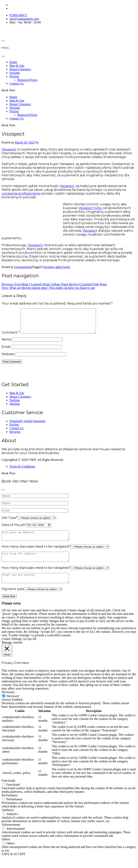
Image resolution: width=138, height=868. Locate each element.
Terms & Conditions (22, 471)
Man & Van (17, 66)
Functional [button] (8, 791)
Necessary (13, 706)
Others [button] (6, 850)
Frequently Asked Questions (27, 426)
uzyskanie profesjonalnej (21, 193)
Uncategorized (23, 267)
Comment (11, 337)
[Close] (3, 56)
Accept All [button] (30, 649)
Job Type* (10, 522)
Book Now (9, 90)
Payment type (13, 599)
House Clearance (20, 69)
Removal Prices (27, 80)
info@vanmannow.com (24, 19)
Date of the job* (14, 530)
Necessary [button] (8, 703)
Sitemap (15, 408)
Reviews (15, 436)
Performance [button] (10, 806)
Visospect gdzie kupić (56, 267)
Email (6, 352)
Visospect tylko (90, 208)
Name (6, 344)
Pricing (14, 76)
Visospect (9, 149)
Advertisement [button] (11, 835)
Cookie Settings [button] (12, 649)
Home (13, 62)
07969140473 (18, 15)
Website (8, 359)
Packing (15, 73)
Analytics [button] (8, 820)
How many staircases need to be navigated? (36, 553)
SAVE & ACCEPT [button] (14, 865)
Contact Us (17, 83)
